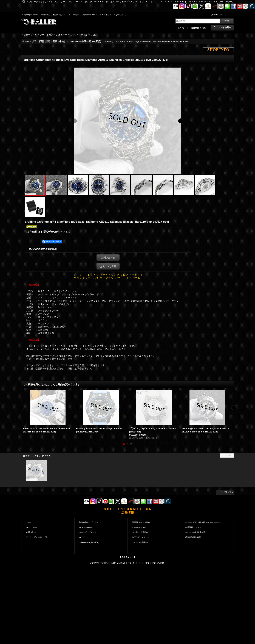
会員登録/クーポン (199, 28)
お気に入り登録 (108, 266)
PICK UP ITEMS (86, 527)
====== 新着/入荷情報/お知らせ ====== (203, 522)
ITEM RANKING (139, 527)
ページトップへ (227, 492)
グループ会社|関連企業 (195, 532)
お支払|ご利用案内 (140, 532)
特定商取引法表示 (193, 537)
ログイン (181, 28)
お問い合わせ (49, 232)
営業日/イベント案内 (141, 522)
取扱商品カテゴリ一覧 (89, 522)
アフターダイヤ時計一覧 (37, 537)
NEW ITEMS (31, 527)
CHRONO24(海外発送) (89, 542)
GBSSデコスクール (141, 537)
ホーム (29, 522)
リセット (228, 455)
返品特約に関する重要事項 (43, 249)
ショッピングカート (88, 532)
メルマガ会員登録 (140, 542)
